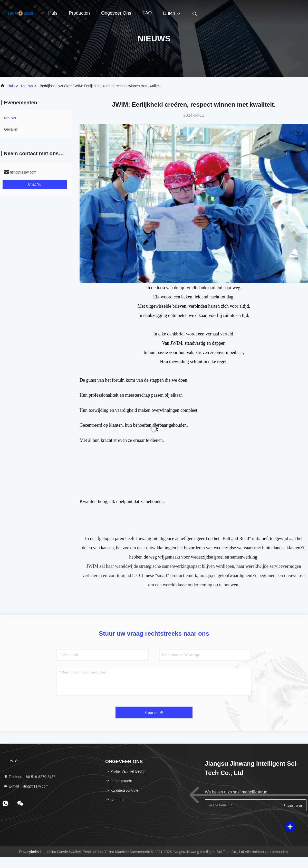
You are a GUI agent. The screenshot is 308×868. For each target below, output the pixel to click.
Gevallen (11, 129)
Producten (79, 13)
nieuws (27, 86)
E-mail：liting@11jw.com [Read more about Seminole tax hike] (26, 786)
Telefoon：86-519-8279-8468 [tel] (30, 777)
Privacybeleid (30, 852)
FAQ (147, 13)
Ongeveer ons (116, 13)
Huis (53, 13)
